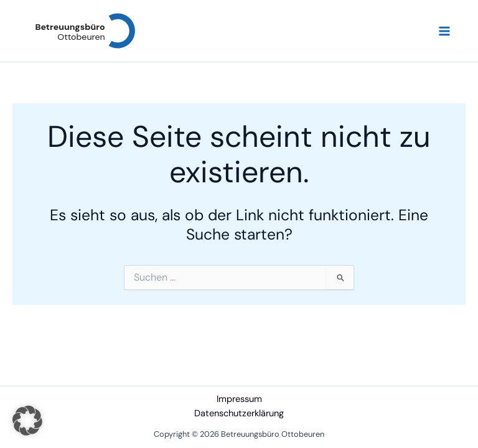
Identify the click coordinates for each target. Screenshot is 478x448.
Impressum (239, 399)
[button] (27, 421)
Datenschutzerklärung (239, 413)
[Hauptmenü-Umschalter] (444, 31)
